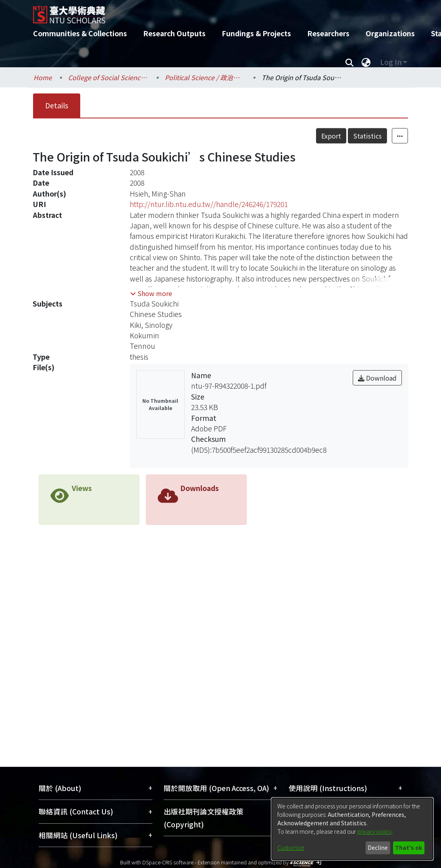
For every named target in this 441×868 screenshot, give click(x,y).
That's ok (409, 847)
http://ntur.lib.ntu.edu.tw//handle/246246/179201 (209, 204)
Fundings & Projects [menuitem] (256, 33)
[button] (151, 293)
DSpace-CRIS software (168, 862)
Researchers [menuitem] (328, 33)
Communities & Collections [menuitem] (80, 33)
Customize (291, 847)
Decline (378, 847)
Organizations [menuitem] (390, 33)
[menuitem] (366, 62)
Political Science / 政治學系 (205, 77)
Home (43, 77)
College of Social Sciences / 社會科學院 (108, 77)
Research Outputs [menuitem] (174, 33)
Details (57, 105)
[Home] (213, 12)
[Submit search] (349, 62)
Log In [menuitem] (391, 62)
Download (377, 378)
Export (349, 136)
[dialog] (352, 829)
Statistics (385, 136)
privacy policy (374, 831)
